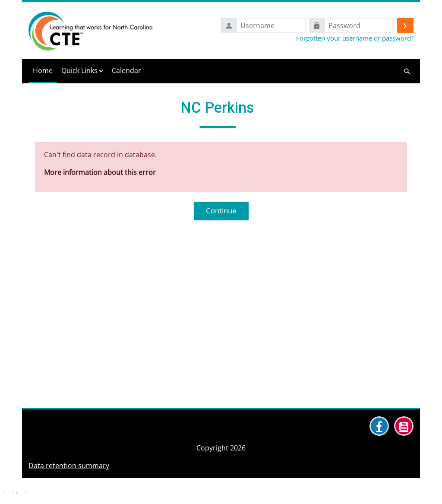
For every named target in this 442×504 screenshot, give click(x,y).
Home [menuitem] (43, 70)
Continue (221, 211)
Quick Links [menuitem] (79, 70)
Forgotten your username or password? (355, 38)
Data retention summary (69, 491)
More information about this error (100, 172)
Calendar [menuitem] (126, 70)
